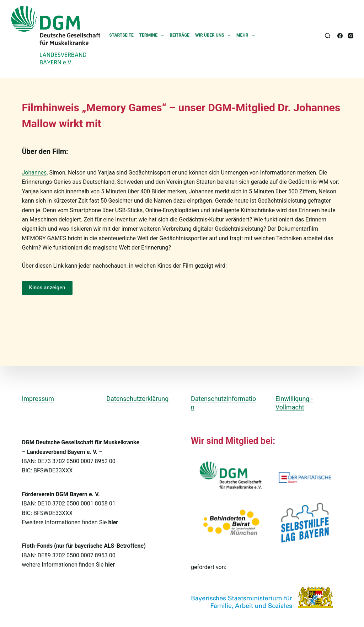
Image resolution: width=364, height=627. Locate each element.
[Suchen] (328, 36)
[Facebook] (340, 36)
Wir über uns (214, 36)
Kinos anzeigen (47, 288)
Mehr (247, 36)
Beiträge (180, 35)
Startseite (121, 35)
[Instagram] (351, 36)
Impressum (38, 399)
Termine (153, 36)
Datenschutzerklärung (137, 399)
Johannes (34, 173)
